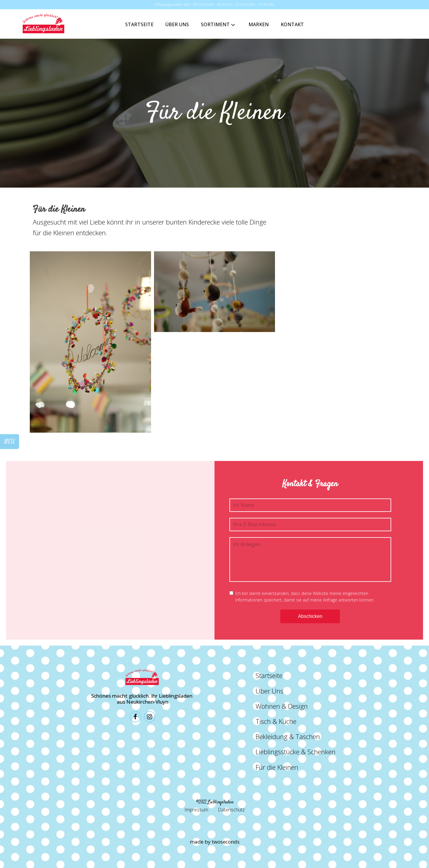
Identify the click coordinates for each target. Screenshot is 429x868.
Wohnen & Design (282, 706)
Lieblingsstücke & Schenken (296, 752)
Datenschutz (231, 810)
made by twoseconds (215, 842)
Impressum (196, 810)
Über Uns (177, 24)
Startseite (139, 24)
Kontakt (292, 24)
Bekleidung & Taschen (288, 736)
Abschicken (310, 616)
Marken (259, 24)
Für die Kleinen (277, 767)
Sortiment (219, 25)
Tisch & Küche (276, 721)
